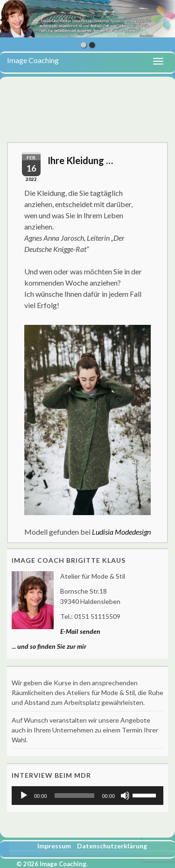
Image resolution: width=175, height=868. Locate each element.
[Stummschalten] (125, 796)
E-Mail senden (80, 631)
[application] (87, 796)
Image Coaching (33, 60)
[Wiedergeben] (24, 796)
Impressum (54, 846)
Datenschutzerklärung (112, 846)
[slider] (75, 796)
